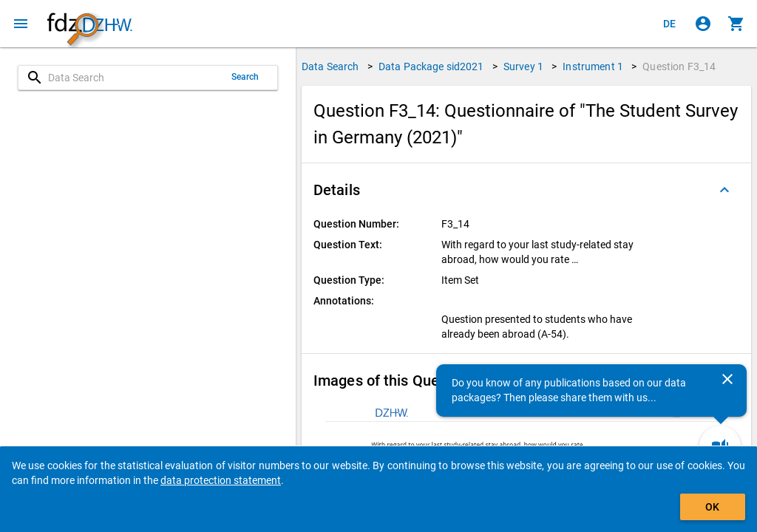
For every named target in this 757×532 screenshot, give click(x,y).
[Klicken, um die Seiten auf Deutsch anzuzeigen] (670, 24)
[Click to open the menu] (21, 24)
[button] (526, 190)
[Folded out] (724, 190)
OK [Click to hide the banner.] (712, 507)
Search (245, 77)
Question (679, 66)
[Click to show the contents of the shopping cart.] (736, 24)
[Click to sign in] (703, 24)
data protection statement (221, 480)
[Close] (727, 379)
